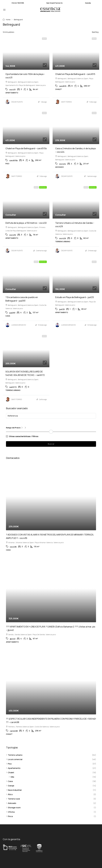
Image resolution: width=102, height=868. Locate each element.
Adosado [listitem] (11, 803)
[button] (51, 436)
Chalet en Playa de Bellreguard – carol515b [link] (26, 148)
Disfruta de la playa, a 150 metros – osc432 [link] (26, 223)
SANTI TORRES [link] (66, 102)
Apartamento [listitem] (13, 768)
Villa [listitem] (11, 777)
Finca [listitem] (9, 816)
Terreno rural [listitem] (13, 799)
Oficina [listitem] (10, 812)
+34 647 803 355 (18, 3)
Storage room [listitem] (13, 808)
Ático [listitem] (9, 794)
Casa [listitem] (9, 781)
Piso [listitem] (9, 764)
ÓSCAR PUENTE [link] (17, 102)
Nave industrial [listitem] (14, 790)
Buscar (51, 444)
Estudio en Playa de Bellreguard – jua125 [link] (75, 297)
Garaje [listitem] (10, 786)
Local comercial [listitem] (14, 759)
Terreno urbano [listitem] (14, 755)
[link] (26, 52)
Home (8, 20)
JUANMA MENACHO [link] (19, 325)
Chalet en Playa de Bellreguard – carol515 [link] (75, 74)
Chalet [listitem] (10, 772)
